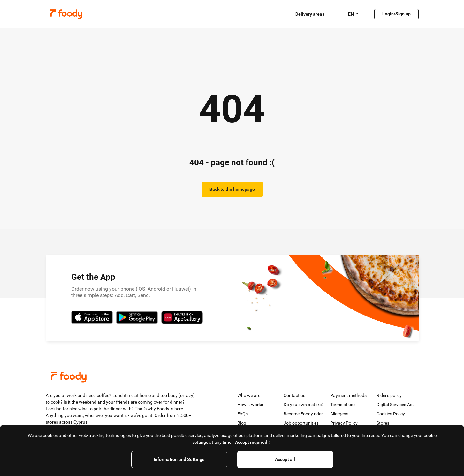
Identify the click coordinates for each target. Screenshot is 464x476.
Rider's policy (389, 395)
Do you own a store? (304, 405)
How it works (250, 405)
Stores (383, 423)
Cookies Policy (391, 414)
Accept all (285, 459)
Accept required (253, 442)
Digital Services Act (395, 405)
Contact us (294, 395)
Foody (66, 14)
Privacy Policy (344, 423)
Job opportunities (301, 423)
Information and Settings (179, 459)
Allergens (339, 414)
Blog (242, 423)
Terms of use (343, 405)
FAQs (243, 414)
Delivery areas (310, 14)
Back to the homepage (232, 189)
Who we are (249, 395)
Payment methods (348, 395)
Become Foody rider (303, 414)
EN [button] (351, 14)
